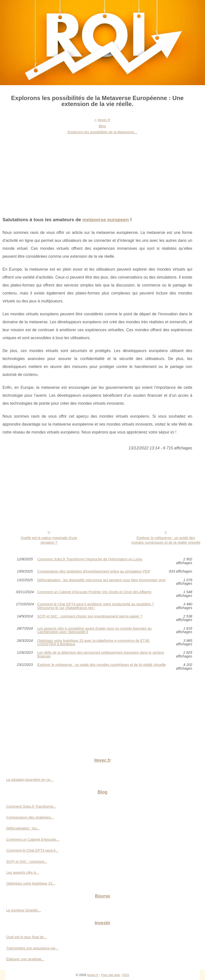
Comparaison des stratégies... (30, 817)
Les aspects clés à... (22, 872)
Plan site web (110, 975)
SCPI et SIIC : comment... (27, 862)
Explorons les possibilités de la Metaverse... (102, 132)
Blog (102, 126)
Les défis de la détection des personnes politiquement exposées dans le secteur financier (101, 654)
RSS (126, 975)
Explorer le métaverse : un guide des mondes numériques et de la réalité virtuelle (166, 540)
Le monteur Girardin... (24, 910)
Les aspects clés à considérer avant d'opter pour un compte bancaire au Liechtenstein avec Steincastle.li (95, 630)
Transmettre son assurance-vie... (32, 948)
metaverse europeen (106, 220)
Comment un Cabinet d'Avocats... (33, 839)
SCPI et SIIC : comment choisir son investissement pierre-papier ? (90, 616)
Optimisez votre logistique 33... (31, 883)
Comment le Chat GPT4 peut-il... (32, 850)
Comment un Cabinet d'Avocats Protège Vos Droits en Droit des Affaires (94, 592)
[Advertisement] (97, 174)
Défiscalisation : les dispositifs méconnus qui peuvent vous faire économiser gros (102, 580)
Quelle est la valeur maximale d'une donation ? (49, 540)
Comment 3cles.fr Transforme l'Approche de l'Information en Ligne (90, 559)
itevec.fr (104, 120)
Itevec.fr (93, 975)
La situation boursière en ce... (30, 780)
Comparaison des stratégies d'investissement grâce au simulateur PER (94, 571)
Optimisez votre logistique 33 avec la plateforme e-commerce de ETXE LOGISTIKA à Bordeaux (94, 642)
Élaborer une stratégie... (25, 959)
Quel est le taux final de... (26, 937)
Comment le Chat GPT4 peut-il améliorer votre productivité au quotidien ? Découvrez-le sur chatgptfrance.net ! (96, 606)
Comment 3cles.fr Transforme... (31, 806)
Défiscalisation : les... (23, 828)
